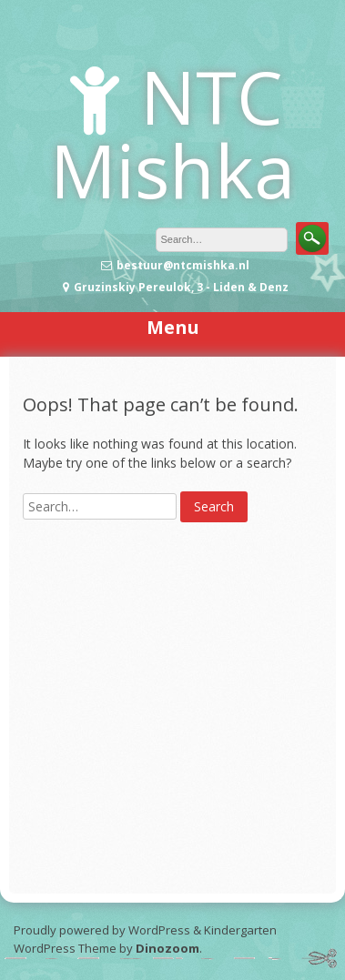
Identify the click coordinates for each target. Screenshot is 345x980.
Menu (173, 327)
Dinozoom (167, 948)
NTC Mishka (172, 133)
